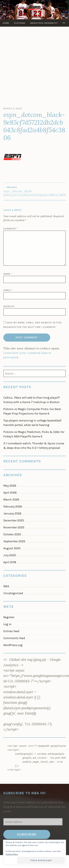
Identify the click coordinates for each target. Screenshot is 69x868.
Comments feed (14, 638)
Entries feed (11, 631)
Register (9, 617)
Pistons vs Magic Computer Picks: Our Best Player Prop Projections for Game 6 (32, 411)
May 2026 (10, 486)
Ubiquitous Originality (44, 23)
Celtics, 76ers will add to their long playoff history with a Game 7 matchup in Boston (31, 400)
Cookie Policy (12, 854)
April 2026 (10, 493)
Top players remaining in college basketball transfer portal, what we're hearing (32, 423)
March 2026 (11, 500)
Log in (7, 624)
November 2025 (14, 527)
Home (6, 23)
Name (8, 274)
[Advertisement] (34, 68)
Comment (11, 229)
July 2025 (10, 555)
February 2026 (13, 507)
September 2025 (14, 541)
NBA (6, 586)
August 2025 (12, 548)
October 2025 (12, 534)
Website (9, 306)
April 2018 (10, 562)
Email (8, 290)
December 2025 (14, 520)
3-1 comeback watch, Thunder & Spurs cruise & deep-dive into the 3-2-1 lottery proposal (34, 446)
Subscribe (27, 834)
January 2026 (12, 513)
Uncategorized (13, 593)
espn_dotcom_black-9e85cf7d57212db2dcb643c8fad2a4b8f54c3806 (34, 191)
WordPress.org (13, 645)
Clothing (20, 23)
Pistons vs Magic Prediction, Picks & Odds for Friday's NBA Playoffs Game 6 (34, 434)
